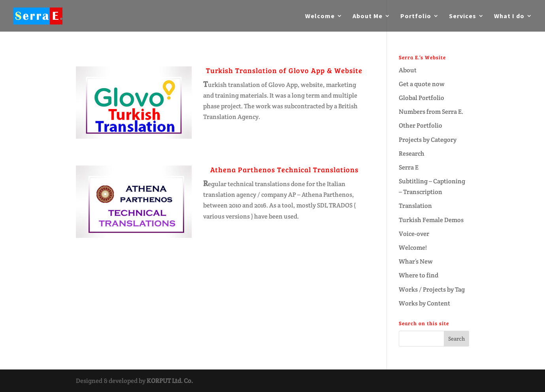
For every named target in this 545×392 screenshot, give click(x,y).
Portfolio (416, 16)
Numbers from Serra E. (431, 112)
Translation (415, 206)
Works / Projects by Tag (432, 289)
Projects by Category (428, 140)
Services (463, 16)
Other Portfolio (421, 125)
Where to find (419, 275)
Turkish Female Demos (431, 220)
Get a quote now (422, 84)
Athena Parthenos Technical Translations (284, 170)
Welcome (320, 16)
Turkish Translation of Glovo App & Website (284, 70)
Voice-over (414, 234)
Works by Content (424, 303)
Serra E (409, 167)
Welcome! (413, 248)
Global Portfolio (421, 98)
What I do (509, 16)
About (408, 70)
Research (412, 154)
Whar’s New (416, 261)
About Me (368, 16)
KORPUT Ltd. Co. (170, 381)
